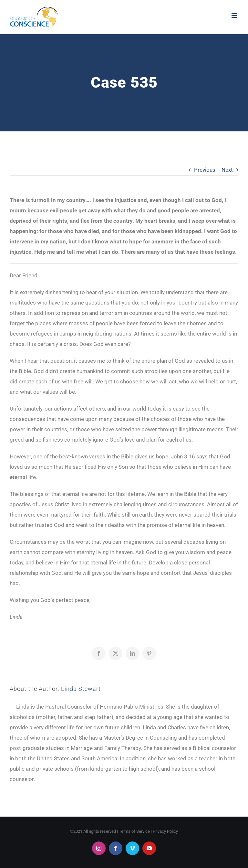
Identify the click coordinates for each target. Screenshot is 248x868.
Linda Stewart (81, 689)
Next (227, 170)
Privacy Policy (165, 831)
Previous (205, 170)
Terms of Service (134, 831)
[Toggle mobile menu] (235, 15)
